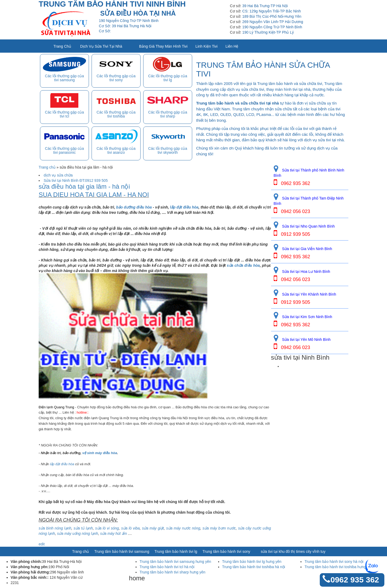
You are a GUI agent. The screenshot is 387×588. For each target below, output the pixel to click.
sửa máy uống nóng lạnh (77, 533)
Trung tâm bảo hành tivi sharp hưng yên (172, 572)
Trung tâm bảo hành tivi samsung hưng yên (175, 562)
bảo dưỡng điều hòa (134, 207)
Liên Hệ (232, 46)
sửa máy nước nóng (183, 528)
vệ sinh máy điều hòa (100, 453)
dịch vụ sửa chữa (58, 175)
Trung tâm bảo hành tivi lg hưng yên (252, 562)
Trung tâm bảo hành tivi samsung (122, 551)
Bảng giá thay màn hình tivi (163, 46)
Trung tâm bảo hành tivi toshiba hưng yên (339, 567)
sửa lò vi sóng (107, 528)
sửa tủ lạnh (83, 528)
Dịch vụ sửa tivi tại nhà (101, 46)
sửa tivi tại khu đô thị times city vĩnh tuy (293, 551)
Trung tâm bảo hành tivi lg (176, 551)
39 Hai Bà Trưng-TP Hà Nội (265, 6)
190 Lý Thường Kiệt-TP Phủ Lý (268, 32)
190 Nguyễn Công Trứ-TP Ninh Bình (272, 27)
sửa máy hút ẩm (113, 533)
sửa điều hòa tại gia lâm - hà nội (84, 187)
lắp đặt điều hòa (184, 207)
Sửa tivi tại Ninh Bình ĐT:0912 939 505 (76, 180)
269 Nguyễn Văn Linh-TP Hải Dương (273, 22)
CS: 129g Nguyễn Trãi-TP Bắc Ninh (271, 11)
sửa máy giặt (153, 528)
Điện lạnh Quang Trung (56, 407)
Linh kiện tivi (206, 46)
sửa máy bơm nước (219, 528)
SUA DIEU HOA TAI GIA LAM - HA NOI (94, 195)
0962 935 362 (355, 580)
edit (42, 544)
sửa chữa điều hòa (243, 265)
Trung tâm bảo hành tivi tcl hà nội (167, 567)
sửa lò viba (130, 528)
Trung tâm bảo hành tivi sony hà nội (334, 562)
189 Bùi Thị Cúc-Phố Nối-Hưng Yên (272, 16)
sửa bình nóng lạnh (55, 528)
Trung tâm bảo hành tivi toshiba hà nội (254, 567)
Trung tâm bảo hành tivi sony (226, 551)
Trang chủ (62, 46)
